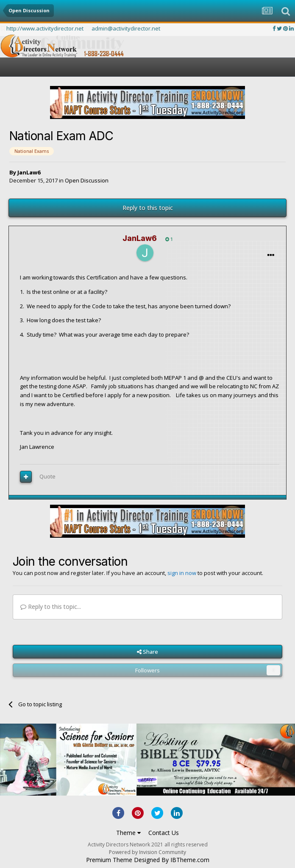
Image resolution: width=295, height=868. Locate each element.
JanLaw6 (29, 172)
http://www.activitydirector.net (45, 28)
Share (147, 652)
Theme (128, 833)
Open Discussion (87, 180)
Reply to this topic (148, 208)
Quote (47, 476)
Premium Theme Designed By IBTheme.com (148, 860)
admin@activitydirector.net (126, 28)
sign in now (182, 573)
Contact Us (164, 833)
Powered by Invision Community (147, 852)
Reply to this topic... (51, 607)
